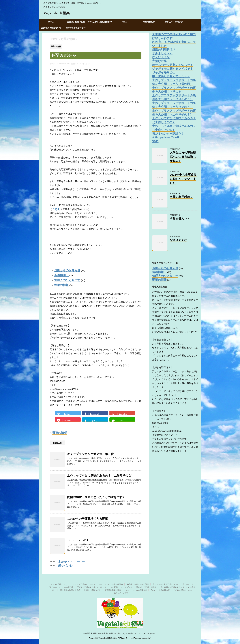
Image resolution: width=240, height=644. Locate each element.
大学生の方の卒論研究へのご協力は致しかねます (183, 157)
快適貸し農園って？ (92, 590)
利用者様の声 (149, 22)
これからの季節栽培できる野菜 (88, 519)
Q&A (125, 22)
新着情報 (61, 275)
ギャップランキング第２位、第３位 (90, 454)
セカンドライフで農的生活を (111, 584)
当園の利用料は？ (164, 50)
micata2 (148, 638)
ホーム (51, 22)
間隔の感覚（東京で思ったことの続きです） (96, 497)
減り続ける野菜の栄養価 (146, 587)
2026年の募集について (51, 28)
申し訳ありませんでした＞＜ (171, 76)
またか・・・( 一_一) (72, 562)
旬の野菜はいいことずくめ (121, 587)
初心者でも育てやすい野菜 (138, 584)
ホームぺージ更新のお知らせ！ (172, 65)
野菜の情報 (61, 285)
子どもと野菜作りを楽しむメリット (92, 587)
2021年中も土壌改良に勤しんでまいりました (183, 179)
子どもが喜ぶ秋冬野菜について (166, 584)
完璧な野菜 (159, 61)
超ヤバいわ (65, 566)
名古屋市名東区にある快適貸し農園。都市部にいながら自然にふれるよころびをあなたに (120, 633)
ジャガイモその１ (164, 72)
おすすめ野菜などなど (76, 28)
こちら (56, 209)
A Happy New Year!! (166, 137)
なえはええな (161, 57)
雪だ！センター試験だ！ (168, 134)
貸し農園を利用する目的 (70, 590)
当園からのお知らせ (67, 270)
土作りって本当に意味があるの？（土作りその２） (101, 476)
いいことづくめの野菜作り (100, 22)
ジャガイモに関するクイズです (172, 69)
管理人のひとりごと (67, 280)
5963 (155, 141)
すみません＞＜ (162, 53)
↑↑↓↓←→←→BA (79, 540)
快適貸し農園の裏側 (76, 22)
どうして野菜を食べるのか (84, 584)
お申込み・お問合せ (174, 22)
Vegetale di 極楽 (57, 13)
